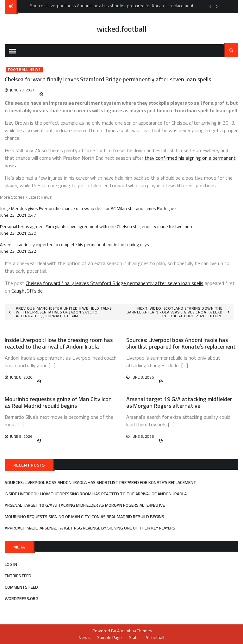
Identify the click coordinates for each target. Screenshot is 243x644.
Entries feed (18, 576)
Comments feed (21, 587)
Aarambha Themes (135, 631)
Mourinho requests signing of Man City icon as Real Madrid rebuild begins (58, 403)
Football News (24, 70)
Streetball (155, 637)
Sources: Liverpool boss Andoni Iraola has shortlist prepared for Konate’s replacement (181, 343)
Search (231, 50)
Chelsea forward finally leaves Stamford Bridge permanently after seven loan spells (115, 283)
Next (217, 6)
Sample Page (109, 637)
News (84, 637)
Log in (11, 564)
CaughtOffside (27, 291)
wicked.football (122, 29)
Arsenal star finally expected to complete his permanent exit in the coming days (75, 245)
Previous (210, 6)
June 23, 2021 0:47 (18, 215)
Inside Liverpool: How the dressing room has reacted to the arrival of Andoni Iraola (59, 343)
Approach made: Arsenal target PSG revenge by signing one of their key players (90, 528)
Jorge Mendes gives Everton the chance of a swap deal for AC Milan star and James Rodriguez (88, 208)
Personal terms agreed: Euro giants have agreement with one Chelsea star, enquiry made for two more (97, 226)
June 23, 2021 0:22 (18, 251)
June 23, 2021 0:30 (18, 233)
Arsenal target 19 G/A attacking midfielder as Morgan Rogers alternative (179, 403)
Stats (134, 637)
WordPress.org (22, 598)
